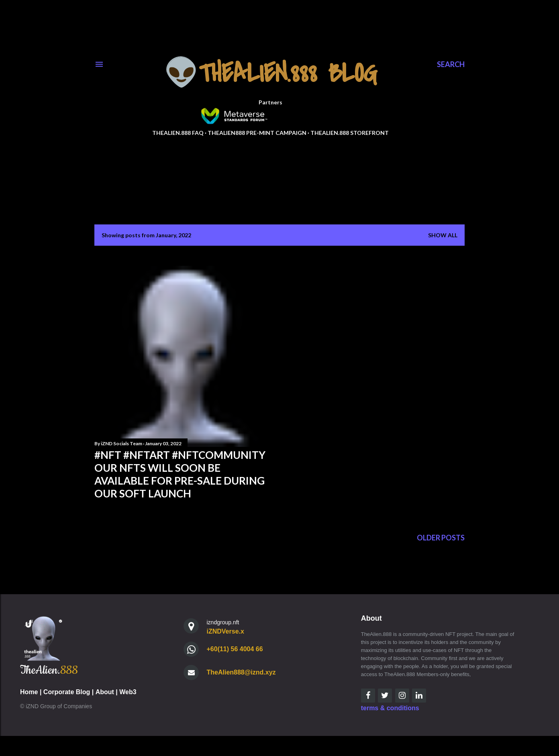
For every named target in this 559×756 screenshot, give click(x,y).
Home (29, 692)
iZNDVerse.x (225, 631)
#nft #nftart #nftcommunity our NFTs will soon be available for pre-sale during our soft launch (180, 474)
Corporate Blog (67, 692)
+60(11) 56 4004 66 (235, 649)
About (105, 692)
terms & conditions (390, 708)
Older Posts (441, 538)
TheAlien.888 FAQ (178, 133)
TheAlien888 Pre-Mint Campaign (257, 133)
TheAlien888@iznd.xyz (241, 672)
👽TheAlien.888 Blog (270, 73)
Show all (443, 235)
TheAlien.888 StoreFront (350, 133)
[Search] (451, 64)
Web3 (128, 692)
